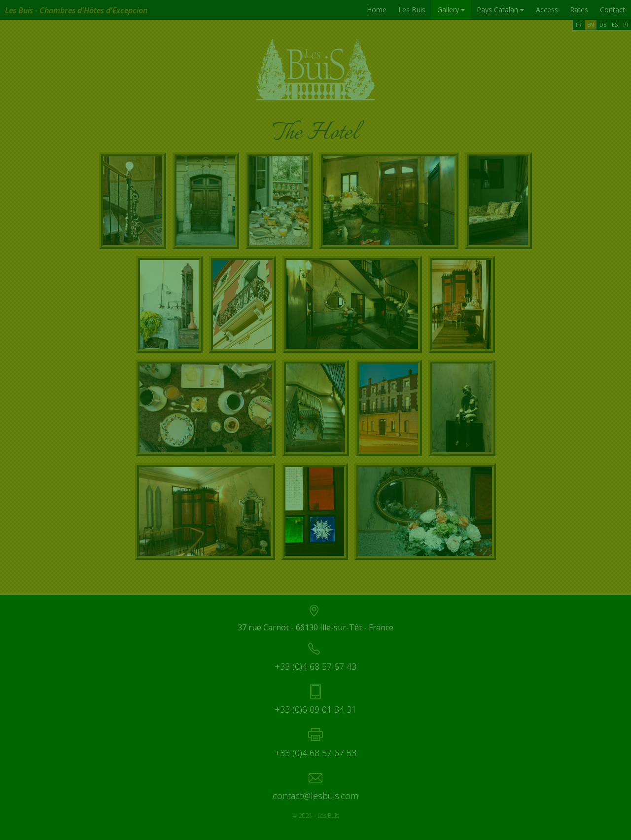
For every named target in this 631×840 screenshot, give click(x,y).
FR (579, 25)
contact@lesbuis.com (315, 796)
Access (547, 10)
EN (591, 25)
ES (615, 25)
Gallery (451, 10)
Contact (613, 10)
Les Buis (412, 10)
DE (603, 25)
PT (626, 25)
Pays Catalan (500, 10)
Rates (579, 10)
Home (377, 10)
